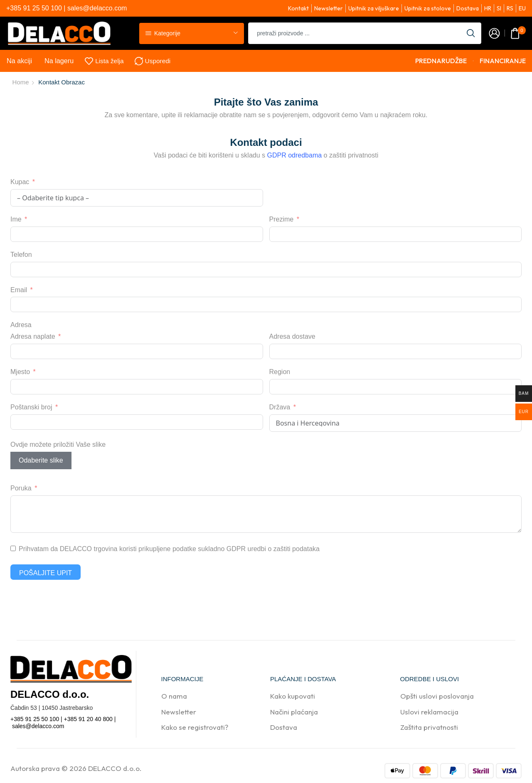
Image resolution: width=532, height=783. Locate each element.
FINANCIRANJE (503, 61)
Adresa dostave (292, 336)
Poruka (21, 488)
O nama (174, 696)
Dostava (284, 727)
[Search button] (470, 33)
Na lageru (59, 61)
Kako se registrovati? (195, 727)
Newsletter (179, 712)
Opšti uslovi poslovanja (437, 696)
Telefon (21, 255)
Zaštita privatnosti (429, 727)
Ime (16, 219)
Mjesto (20, 372)
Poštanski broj (31, 407)
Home (21, 82)
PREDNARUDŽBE (441, 61)
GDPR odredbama (295, 155)
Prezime (282, 219)
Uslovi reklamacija (429, 712)
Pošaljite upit (46, 573)
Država (280, 407)
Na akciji (19, 61)
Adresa (21, 325)
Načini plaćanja (294, 712)
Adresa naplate (33, 336)
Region (280, 372)
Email (19, 290)
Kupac (20, 182)
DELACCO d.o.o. (115, 768)
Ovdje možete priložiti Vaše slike (58, 444)
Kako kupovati (293, 696)
